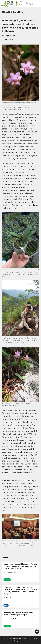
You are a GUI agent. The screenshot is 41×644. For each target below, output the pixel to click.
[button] (38, 4)
